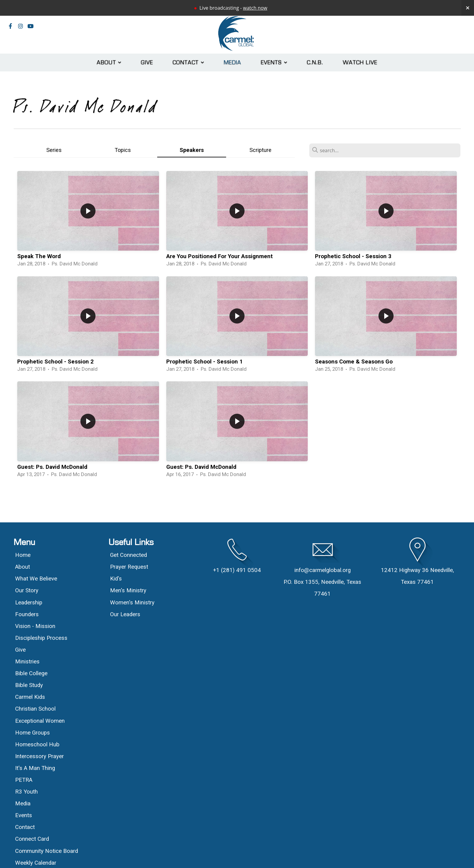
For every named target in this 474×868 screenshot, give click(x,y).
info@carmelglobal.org (323, 570)
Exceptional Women (40, 721)
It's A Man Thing (35, 768)
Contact (188, 62)
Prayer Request (129, 567)
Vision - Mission (36, 626)
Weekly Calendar (36, 863)
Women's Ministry (132, 603)
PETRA (24, 780)
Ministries (27, 662)
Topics (123, 150)
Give (147, 62)
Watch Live (360, 62)
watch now (255, 8)
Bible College (31, 673)
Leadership (29, 603)
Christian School (35, 709)
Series (54, 150)
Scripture (260, 150)
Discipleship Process (41, 638)
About (109, 62)
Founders (27, 614)
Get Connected (128, 555)
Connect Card (32, 839)
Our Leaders (125, 614)
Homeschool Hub (37, 745)
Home (23, 555)
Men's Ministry (128, 590)
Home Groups (32, 733)
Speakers (192, 150)
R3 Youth (26, 792)
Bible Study (29, 685)
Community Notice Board (47, 851)
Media (233, 62)
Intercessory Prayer (39, 756)
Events (274, 62)
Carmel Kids (30, 697)
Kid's (116, 579)
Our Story (27, 590)
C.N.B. (315, 62)
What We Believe (37, 579)
